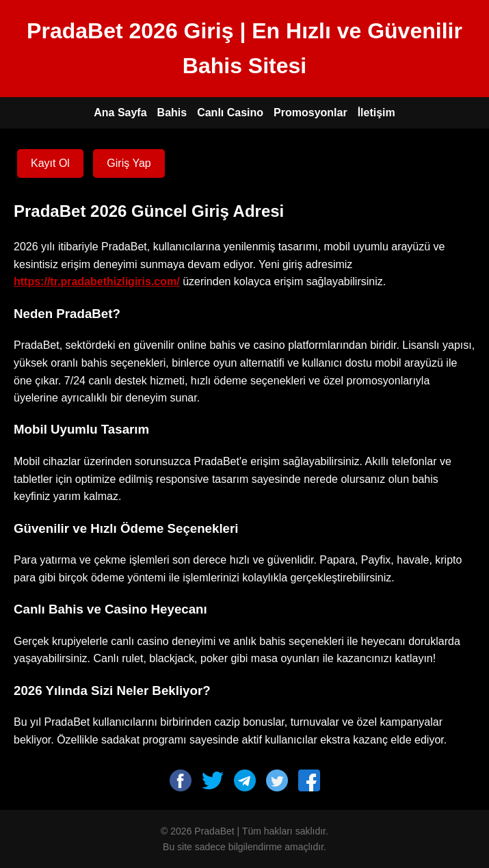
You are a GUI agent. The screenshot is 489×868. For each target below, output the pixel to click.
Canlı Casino (230, 113)
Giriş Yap (129, 163)
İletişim (376, 113)
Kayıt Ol (50, 163)
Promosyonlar (310, 113)
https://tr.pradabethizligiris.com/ (97, 281)
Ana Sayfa (120, 113)
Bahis (172, 113)
